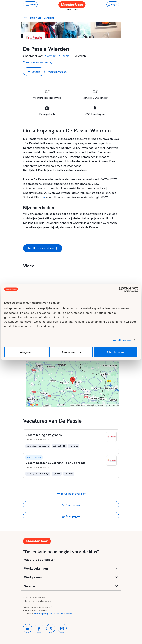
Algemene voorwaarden (36, 610)
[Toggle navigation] (30, 4)
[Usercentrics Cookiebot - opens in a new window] (122, 289)
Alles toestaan (116, 352)
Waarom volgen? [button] (58, 72)
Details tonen (122, 340)
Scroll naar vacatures (43, 248)
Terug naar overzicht (39, 18)
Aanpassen (71, 352)
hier (43, 197)
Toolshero (66, 614)
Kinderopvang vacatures (47, 614)
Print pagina (71, 516)
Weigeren (26, 352)
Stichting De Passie (57, 56)
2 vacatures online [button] (38, 62)
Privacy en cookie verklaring (37, 607)
